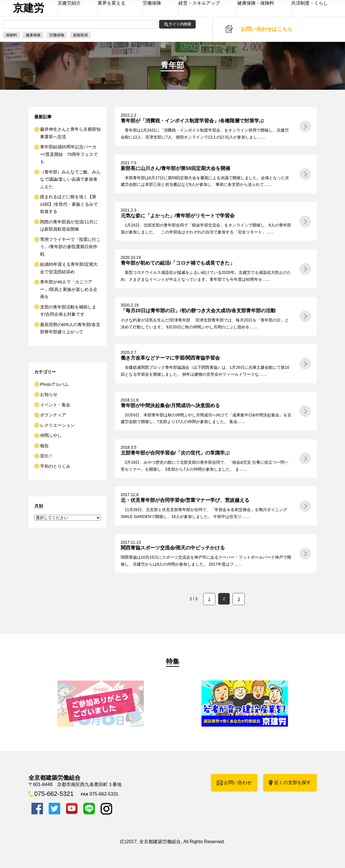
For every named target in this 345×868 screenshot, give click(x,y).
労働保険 (57, 35)
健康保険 (33, 35)
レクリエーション (57, 425)
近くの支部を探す (293, 782)
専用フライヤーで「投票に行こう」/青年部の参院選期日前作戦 (70, 247)
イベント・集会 (55, 405)
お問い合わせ (238, 782)
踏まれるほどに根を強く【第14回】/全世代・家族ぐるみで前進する (69, 204)
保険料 (11, 35)
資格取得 (80, 35)
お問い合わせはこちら (267, 29)
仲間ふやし (51, 435)
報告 (44, 446)
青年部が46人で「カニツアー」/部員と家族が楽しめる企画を (69, 289)
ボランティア (53, 415)
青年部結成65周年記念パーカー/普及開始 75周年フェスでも (69, 154)
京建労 (29, 8)
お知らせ (49, 394)
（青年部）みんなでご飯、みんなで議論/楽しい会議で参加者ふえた (70, 179)
